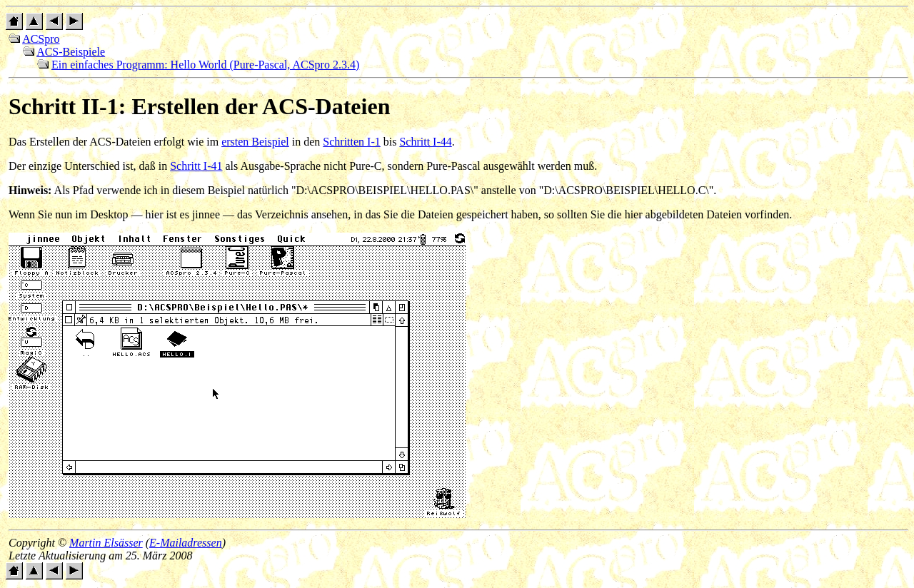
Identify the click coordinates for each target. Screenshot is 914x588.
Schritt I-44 (425, 142)
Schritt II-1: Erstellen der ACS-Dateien (199, 106)
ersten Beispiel (255, 142)
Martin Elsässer (106, 543)
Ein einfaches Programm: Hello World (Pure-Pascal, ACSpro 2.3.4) (205, 65)
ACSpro (41, 39)
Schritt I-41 (196, 166)
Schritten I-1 (351, 142)
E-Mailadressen (186, 543)
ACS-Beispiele (71, 52)
